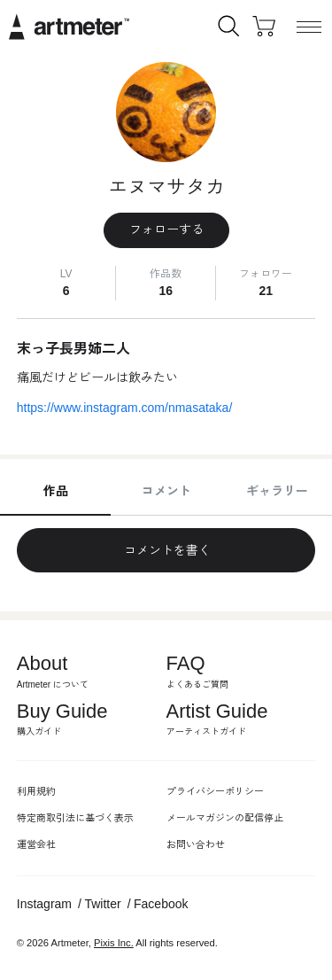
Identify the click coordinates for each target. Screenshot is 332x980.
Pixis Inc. (114, 943)
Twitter (102, 904)
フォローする (166, 229)
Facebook (161, 904)
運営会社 (36, 844)
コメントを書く (166, 550)
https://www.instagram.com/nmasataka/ (125, 408)
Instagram (44, 904)
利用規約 (36, 791)
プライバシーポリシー (215, 791)
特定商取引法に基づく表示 (75, 818)
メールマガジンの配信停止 (225, 818)
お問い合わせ (196, 844)
